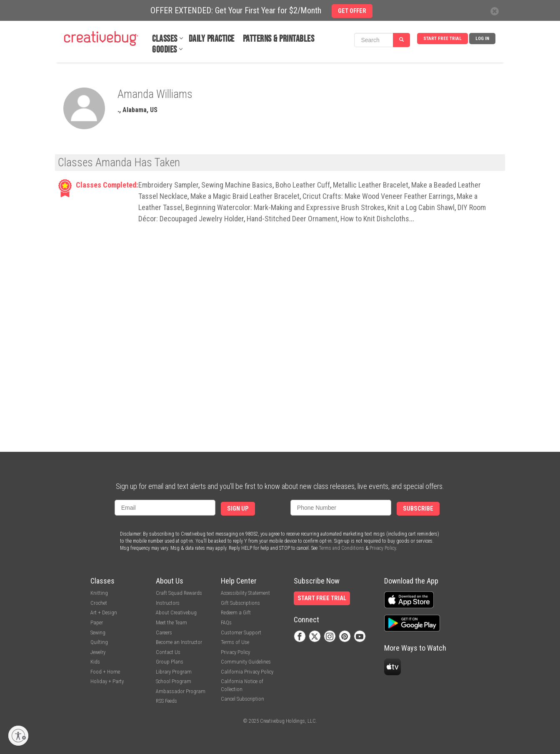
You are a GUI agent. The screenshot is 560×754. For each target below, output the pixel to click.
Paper (97, 622)
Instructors (168, 603)
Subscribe (418, 509)
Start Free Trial (442, 39)
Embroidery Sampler (168, 185)
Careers (164, 633)
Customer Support (241, 633)
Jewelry (98, 652)
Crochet (99, 603)
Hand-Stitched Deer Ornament (292, 219)
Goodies (165, 50)
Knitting (99, 593)
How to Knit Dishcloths (375, 219)
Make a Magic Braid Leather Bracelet (245, 196)
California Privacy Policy (247, 672)
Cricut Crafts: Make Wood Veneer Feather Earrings (378, 196)
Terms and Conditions (341, 548)
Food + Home (105, 672)
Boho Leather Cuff (303, 185)
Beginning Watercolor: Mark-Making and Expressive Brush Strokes (285, 207)
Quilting (99, 642)
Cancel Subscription (242, 699)
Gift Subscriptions (240, 603)
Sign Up (238, 509)
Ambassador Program (181, 691)
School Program (174, 681)
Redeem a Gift (236, 612)
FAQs (226, 622)
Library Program (174, 672)
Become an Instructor (179, 642)
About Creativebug (176, 612)
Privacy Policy (383, 548)
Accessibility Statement (245, 593)
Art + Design (104, 612)
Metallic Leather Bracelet (371, 185)
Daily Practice (212, 39)
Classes (165, 39)
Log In (482, 39)
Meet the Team (171, 622)
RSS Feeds (166, 701)
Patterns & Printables (279, 39)
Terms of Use (235, 642)
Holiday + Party (107, 681)
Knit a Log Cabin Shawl (421, 207)
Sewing (98, 633)
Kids (95, 662)
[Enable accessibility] (18, 736)
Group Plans (170, 662)
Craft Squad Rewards (179, 593)
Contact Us (168, 652)
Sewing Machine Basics (237, 185)
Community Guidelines (246, 662)
